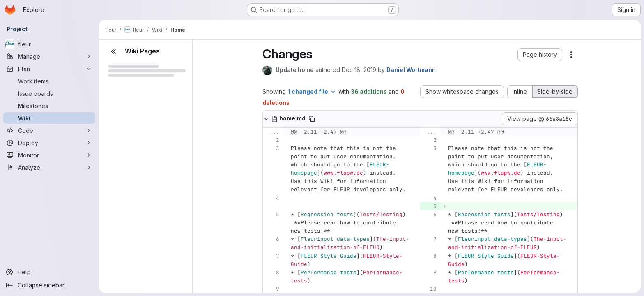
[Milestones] (49, 106)
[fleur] (49, 44)
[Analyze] (49, 167)
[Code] (49, 130)
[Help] (49, 272)
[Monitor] (49, 155)
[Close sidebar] (113, 51)
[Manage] (49, 56)
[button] (540, 55)
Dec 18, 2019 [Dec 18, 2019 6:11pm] (359, 70)
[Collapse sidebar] (49, 285)
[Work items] (49, 81)
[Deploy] (49, 143)
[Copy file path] (312, 119)
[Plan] (49, 69)
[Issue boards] (49, 93)
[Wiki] (49, 118)
